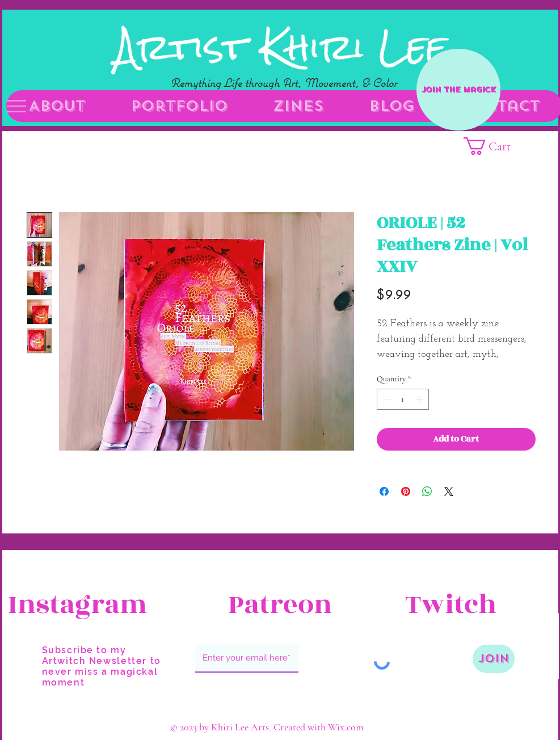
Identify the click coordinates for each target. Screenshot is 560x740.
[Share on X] (449, 491)
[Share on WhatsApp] (427, 491)
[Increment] (420, 399)
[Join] (494, 659)
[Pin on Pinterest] (406, 491)
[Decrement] (386, 399)
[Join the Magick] (458, 90)
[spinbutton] (403, 399)
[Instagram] (77, 605)
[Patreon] (280, 605)
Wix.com (346, 727)
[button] (16, 106)
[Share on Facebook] (384, 491)
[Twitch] (474, 605)
